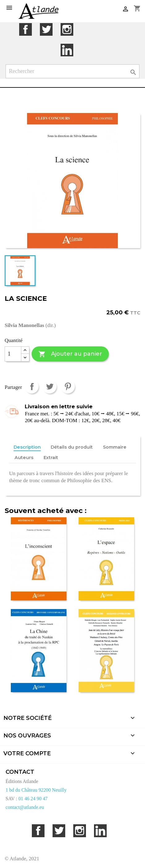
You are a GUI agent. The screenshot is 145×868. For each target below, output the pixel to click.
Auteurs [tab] (24, 458)
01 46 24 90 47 (33, 799)
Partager (32, 387)
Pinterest (68, 387)
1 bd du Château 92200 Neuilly (36, 790)
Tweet (50, 387)
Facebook (26, 29)
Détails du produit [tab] (72, 447)
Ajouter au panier (70, 354)
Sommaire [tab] (115, 447)
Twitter (46, 29)
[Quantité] (13, 354)
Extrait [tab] (51, 458)
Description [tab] (27, 447)
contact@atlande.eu (25, 807)
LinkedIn (67, 50)
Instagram (67, 29)
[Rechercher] (73, 71)
